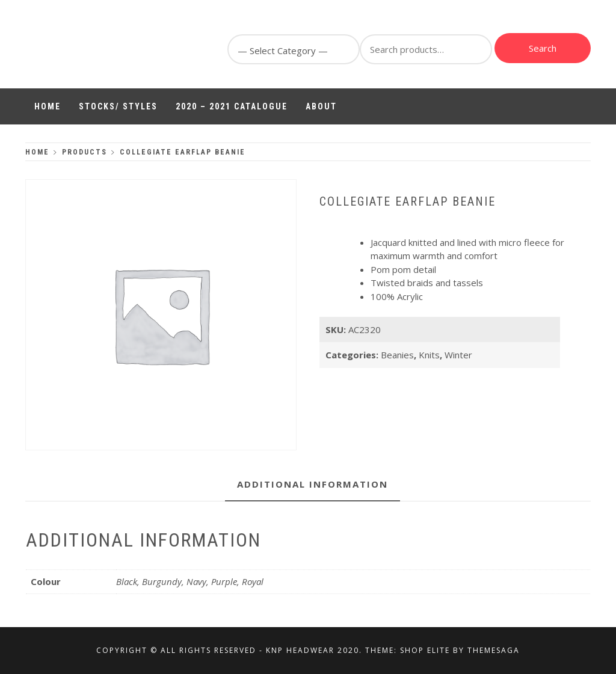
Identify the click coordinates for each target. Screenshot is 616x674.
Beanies (397, 355)
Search (543, 48)
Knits (429, 355)
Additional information (313, 484)
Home (48, 106)
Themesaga (494, 650)
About (321, 106)
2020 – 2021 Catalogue (232, 106)
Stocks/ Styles (118, 106)
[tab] (313, 485)
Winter (458, 355)
